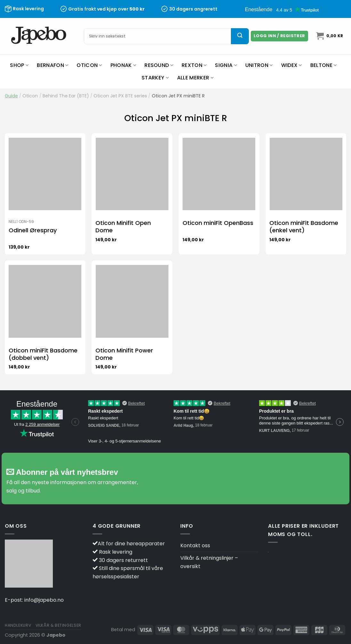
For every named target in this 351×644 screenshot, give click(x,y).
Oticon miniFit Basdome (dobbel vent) (43, 354)
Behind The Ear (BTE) (66, 96)
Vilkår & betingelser (58, 625)
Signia (226, 65)
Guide (11, 96)
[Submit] (240, 36)
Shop (19, 65)
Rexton (194, 65)
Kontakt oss (195, 545)
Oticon (89, 65)
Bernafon (53, 65)
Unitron (259, 65)
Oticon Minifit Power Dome (124, 354)
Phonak (123, 65)
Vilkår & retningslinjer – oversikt (209, 562)
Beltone (324, 65)
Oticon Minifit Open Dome (123, 227)
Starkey (155, 78)
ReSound (159, 65)
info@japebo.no (44, 600)
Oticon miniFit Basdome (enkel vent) (304, 227)
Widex (292, 65)
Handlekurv (18, 625)
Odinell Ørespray (33, 230)
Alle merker (195, 78)
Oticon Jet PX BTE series (120, 96)
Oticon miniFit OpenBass (218, 223)
